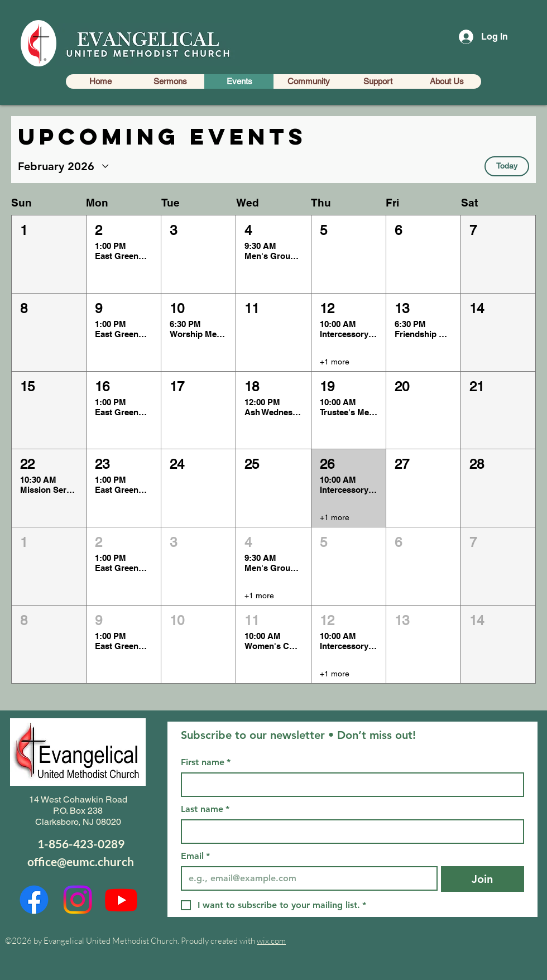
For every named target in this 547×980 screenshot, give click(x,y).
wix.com (271, 941)
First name (206, 762)
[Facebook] (34, 900)
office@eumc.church (81, 861)
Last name (205, 809)
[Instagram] (78, 900)
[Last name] (349, 832)
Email (195, 856)
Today (507, 166)
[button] (49, 254)
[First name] (349, 785)
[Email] (306, 878)
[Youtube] (121, 900)
